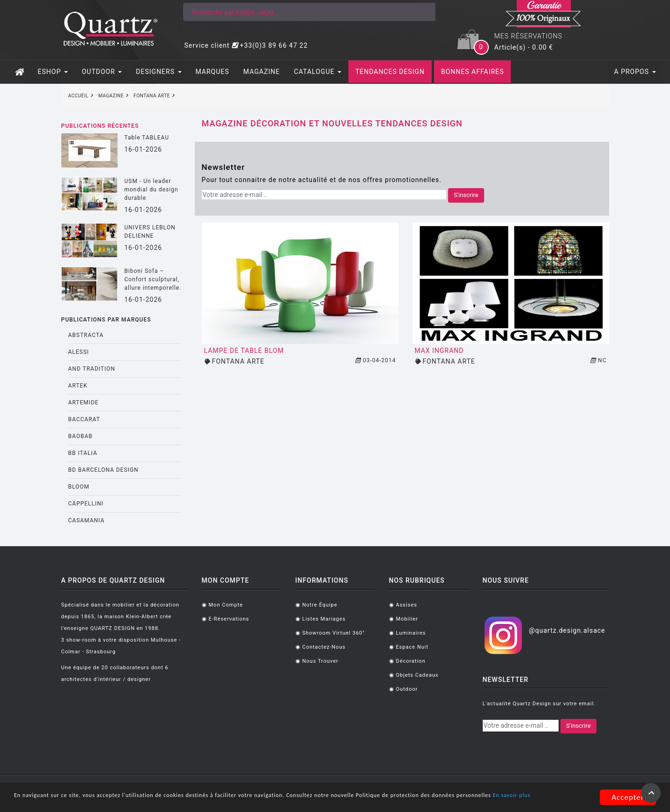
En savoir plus (122, 801)
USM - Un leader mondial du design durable (151, 190)
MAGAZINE (262, 72)
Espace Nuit (412, 647)
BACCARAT (84, 419)
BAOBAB (81, 436)
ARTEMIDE (84, 402)
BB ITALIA (83, 453)
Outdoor (407, 689)
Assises (407, 605)
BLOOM (79, 487)
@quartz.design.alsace (567, 630)
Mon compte (226, 605)
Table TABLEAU (147, 138)
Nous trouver (320, 661)
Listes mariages (324, 619)
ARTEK (78, 386)
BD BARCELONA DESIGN (103, 470)
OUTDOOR (102, 72)
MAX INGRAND (439, 351)
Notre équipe (320, 605)
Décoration (411, 661)
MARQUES (213, 72)
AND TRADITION (92, 369)
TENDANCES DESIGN (390, 72)
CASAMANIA (87, 520)
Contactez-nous (324, 647)
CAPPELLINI (86, 504)
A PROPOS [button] (635, 72)
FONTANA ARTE (238, 361)
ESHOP (53, 72)
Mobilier (407, 619)
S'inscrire (466, 195)
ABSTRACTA (86, 335)
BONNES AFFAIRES (472, 72)
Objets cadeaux (417, 675)
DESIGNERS (158, 72)
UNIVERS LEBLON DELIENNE (150, 232)
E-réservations (229, 619)
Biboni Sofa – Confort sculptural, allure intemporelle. (153, 279)
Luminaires (411, 633)
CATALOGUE (318, 72)
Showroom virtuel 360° (334, 633)
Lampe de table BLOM (244, 351)
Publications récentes (100, 126)
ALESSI (79, 352)
